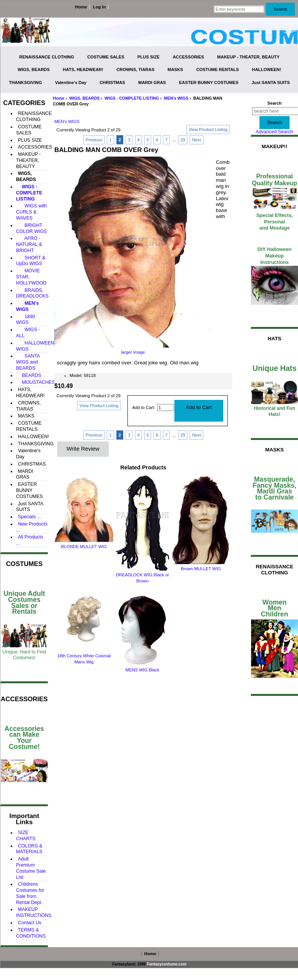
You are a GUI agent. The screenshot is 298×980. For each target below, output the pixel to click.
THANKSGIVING (26, 82)
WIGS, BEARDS (84, 98)
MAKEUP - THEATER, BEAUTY (248, 57)
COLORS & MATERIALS (29, 849)
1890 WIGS (26, 320)
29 (183, 140)
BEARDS (30, 375)
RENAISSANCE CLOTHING (47, 57)
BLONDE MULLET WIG (84, 547)
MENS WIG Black (143, 670)
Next (196, 140)
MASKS (175, 70)
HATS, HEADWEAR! (83, 70)
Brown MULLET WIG (201, 569)
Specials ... (30, 517)
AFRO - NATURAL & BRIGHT (29, 244)
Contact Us (30, 923)
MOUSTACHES (36, 382)
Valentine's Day (71, 82)
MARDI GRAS (152, 82)
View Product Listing (208, 129)
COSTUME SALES (106, 57)
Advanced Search (274, 132)
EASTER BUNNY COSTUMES (209, 82)
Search (275, 103)
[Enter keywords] (239, 9)
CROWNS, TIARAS (135, 70)
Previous (94, 140)
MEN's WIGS (176, 98)
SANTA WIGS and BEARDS (28, 362)
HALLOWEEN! (266, 70)
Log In (100, 7)
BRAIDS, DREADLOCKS (32, 293)
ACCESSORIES (188, 57)
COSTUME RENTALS (217, 70)
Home (81, 7)
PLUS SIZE (148, 57)
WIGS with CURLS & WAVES (31, 212)
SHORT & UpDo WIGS (31, 261)
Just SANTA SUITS (271, 82)
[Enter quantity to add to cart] (165, 408)
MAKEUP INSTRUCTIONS (34, 912)
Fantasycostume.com (167, 964)
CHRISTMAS (112, 82)
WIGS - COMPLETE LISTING (132, 98)
